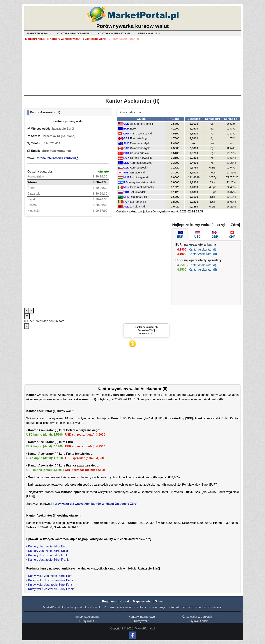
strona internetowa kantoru (58, 158)
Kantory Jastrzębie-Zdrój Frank (48, 560)
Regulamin (110, 601)
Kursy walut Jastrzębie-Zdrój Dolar (51, 580)
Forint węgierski (139, 177)
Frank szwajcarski (141, 133)
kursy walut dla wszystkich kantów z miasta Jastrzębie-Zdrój (95, 504)
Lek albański (137, 206)
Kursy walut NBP (197, 621)
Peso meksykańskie (143, 187)
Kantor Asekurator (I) (202, 250)
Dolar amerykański (141, 124)
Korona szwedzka (141, 163)
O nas (159, 601)
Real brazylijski (139, 197)
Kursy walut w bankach (197, 617)
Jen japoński (137, 172)
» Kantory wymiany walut (64, 39)
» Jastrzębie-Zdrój (94, 39)
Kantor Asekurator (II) (203, 254)
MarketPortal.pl (35, 39)
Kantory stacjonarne (86, 617)
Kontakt (125, 601)
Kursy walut (87, 621)
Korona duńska (139, 153)
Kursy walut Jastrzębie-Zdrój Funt (50, 585)
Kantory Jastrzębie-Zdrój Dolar (48, 551)
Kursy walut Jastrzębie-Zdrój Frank (51, 589)
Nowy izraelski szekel (142, 182)
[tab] (180, 235)
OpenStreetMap (38, 321)
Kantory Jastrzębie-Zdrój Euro (48, 546)
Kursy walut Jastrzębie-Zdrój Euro (50, 576)
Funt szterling (138, 138)
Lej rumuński (138, 202)
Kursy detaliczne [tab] (130, 112)
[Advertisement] (132, 68)
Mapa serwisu (143, 601)
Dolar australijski (140, 143)
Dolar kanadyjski (140, 148)
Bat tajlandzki (138, 192)
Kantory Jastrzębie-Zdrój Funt (48, 555)
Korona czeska (139, 167)
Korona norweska (141, 158)
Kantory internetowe (142, 617)
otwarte (104, 172)
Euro (133, 128)
